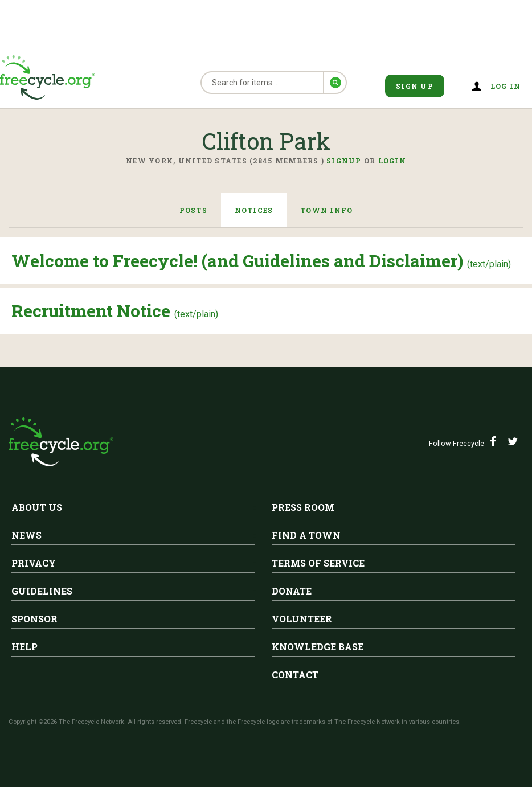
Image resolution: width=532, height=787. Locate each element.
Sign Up (415, 86)
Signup (344, 161)
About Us (37, 507)
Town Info (326, 210)
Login (392, 161)
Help (24, 647)
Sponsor (34, 619)
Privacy (34, 563)
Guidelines (42, 591)
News (26, 535)
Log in (506, 86)
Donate (292, 591)
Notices (254, 210)
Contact (295, 675)
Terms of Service (318, 563)
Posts (193, 210)
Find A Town (306, 535)
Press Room (303, 507)
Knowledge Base (318, 647)
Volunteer (302, 619)
